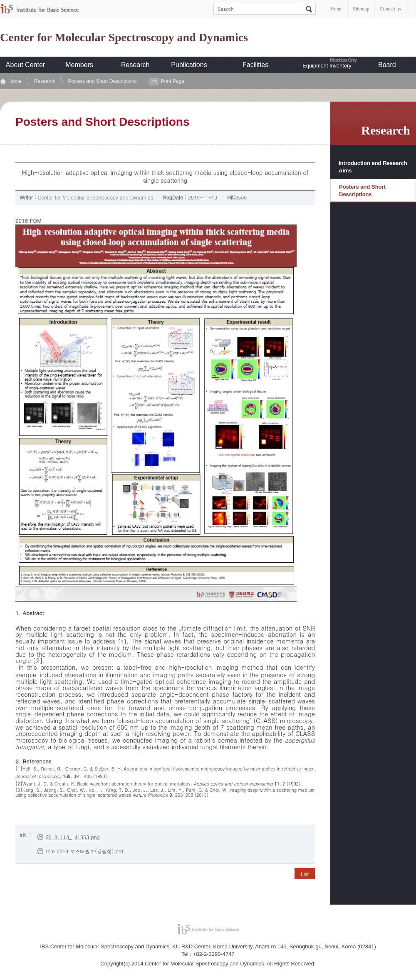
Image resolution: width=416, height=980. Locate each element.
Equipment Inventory (327, 66)
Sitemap (361, 9)
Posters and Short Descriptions (102, 81)
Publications (189, 65)
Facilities (255, 65)
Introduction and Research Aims (373, 167)
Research (135, 65)
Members (79, 65)
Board (387, 65)
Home (336, 9)
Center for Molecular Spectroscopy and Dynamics (124, 37)
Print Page (173, 81)
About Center (25, 65)
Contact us (390, 9)
